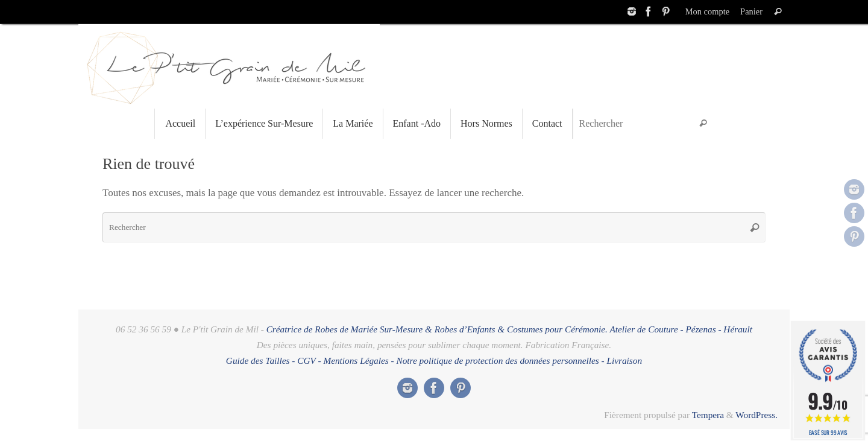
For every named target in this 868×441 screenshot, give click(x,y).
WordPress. (756, 415)
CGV (306, 360)
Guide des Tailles (258, 360)
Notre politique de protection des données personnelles (498, 360)
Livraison (624, 360)
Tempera (708, 415)
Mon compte (707, 11)
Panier (751, 11)
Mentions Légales (356, 360)
